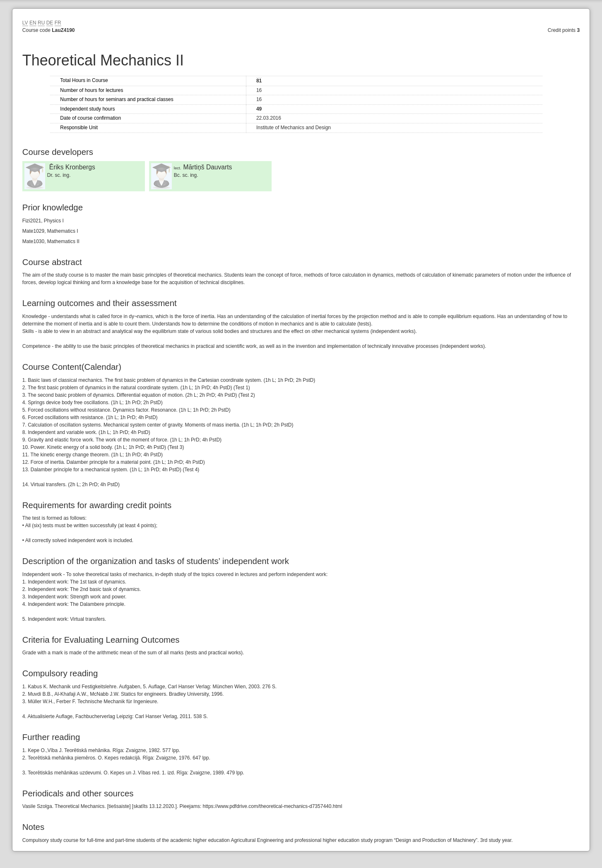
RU (41, 23)
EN (33, 23)
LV (25, 23)
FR (58, 23)
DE (50, 23)
